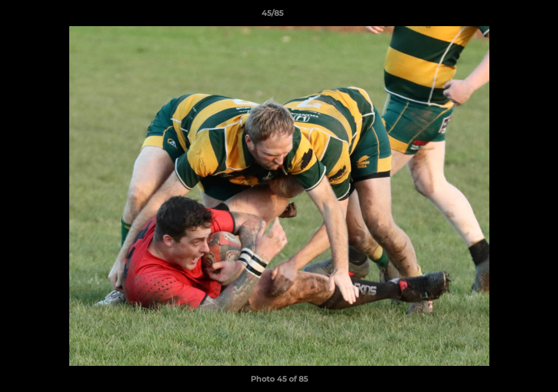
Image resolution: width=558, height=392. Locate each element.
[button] (512, 16)
